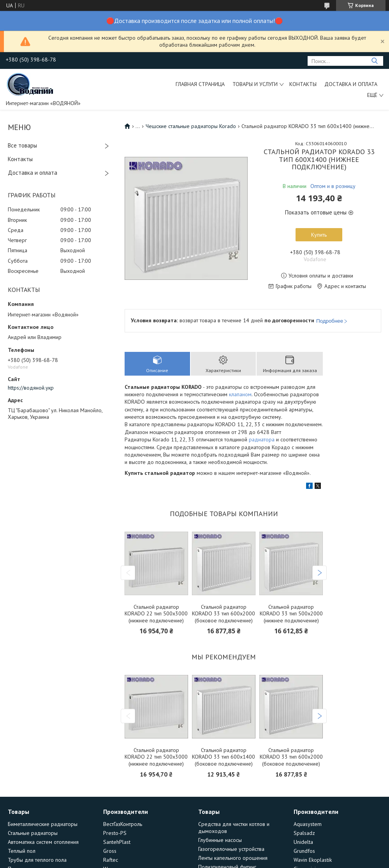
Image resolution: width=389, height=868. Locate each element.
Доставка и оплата (351, 84)
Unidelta (303, 842)
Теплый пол (22, 851)
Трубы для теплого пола (37, 860)
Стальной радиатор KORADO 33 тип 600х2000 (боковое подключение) (224, 614)
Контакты (303, 84)
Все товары (22, 145)
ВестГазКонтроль (123, 824)
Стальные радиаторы (33, 833)
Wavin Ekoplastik (313, 860)
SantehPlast (117, 842)
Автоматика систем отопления (43, 842)
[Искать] (374, 61)
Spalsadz (304, 833)
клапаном (240, 394)
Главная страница (200, 84)
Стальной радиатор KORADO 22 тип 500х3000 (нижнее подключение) (156, 614)
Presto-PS (115, 833)
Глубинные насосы (220, 840)
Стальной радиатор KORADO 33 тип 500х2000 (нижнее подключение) (291, 614)
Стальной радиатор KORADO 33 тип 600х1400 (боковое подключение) (224, 757)
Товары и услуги (255, 84)
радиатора (262, 439)
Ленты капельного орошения (233, 858)
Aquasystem (308, 824)
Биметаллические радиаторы (43, 824)
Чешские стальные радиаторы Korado (191, 126)
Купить (319, 235)
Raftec (111, 860)
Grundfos (304, 851)
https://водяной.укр (31, 388)
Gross (110, 851)
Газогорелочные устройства (231, 849)
